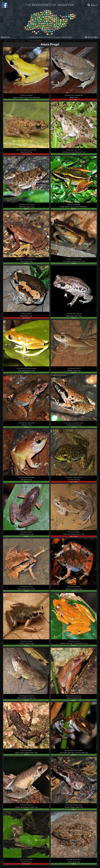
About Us (5, 37)
